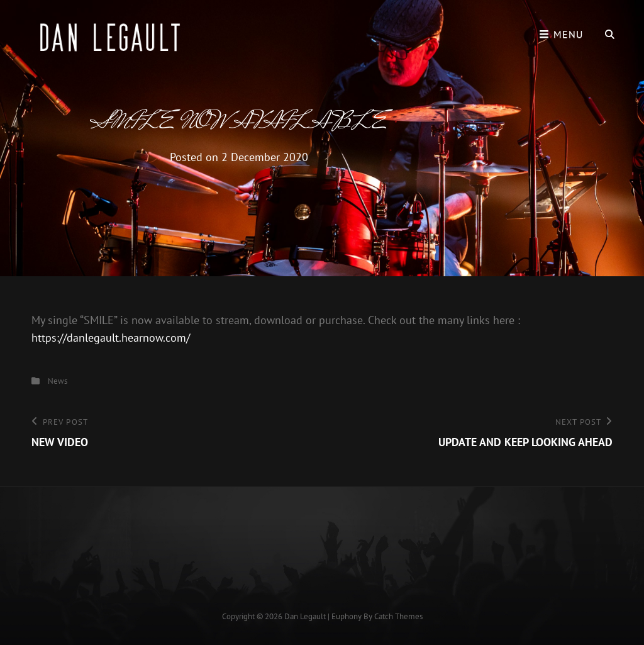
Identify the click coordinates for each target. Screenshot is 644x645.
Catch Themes (398, 616)
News (58, 381)
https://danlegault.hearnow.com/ (111, 338)
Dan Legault (305, 616)
